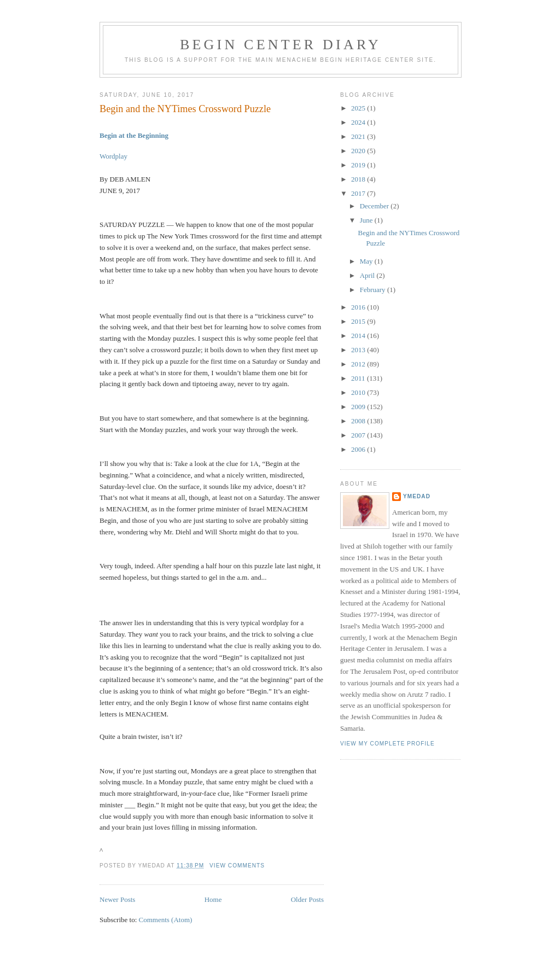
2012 (359, 364)
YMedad (417, 496)
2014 (359, 336)
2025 (359, 108)
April (368, 275)
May (367, 261)
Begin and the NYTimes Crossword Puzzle (185, 109)
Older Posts (307, 899)
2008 (359, 421)
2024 (359, 122)
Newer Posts (117, 899)
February (374, 290)
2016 (359, 307)
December (375, 206)
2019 (359, 165)
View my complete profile (387, 744)
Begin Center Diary (281, 45)
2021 (359, 136)
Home (213, 899)
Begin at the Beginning (134, 135)
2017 (359, 193)
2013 (359, 350)
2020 (359, 151)
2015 (359, 321)
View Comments (237, 866)
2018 (359, 179)
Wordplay (113, 156)
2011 (359, 378)
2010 (359, 392)
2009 (359, 407)
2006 (359, 449)
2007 (359, 435)
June (367, 220)
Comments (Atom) (166, 920)
